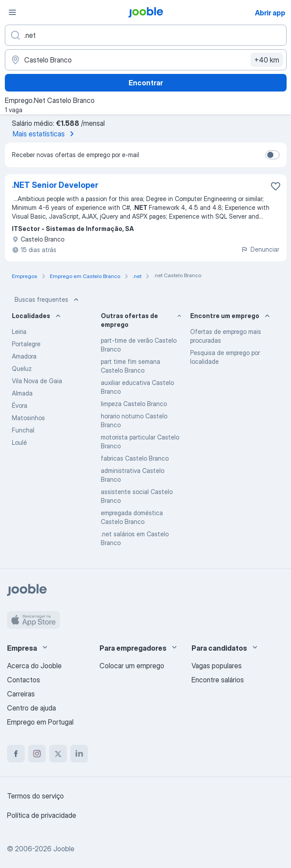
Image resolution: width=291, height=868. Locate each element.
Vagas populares (217, 666)
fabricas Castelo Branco (135, 458)
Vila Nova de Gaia (37, 381)
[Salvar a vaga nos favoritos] (276, 186)
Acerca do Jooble (34, 666)
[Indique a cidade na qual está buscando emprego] (146, 60)
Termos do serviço (35, 796)
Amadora (24, 356)
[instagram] (37, 754)
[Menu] (12, 12)
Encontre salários (218, 680)
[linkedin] (79, 754)
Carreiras (21, 694)
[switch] (273, 155)
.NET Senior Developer (55, 185)
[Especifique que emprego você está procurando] (146, 35)
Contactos (24, 680)
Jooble (64, 849)
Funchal (23, 430)
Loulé (19, 442)
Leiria (19, 331)
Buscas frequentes (48, 300)
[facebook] (16, 754)
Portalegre (26, 344)
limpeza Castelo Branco (134, 404)
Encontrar (146, 83)
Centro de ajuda (31, 708)
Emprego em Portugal (40, 722)
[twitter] (58, 754)
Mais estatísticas (45, 134)
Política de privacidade (42, 815)
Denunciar (260, 249)
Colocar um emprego (132, 666)
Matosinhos (28, 418)
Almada (22, 393)
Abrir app (270, 13)
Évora (20, 405)
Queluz (22, 368)
